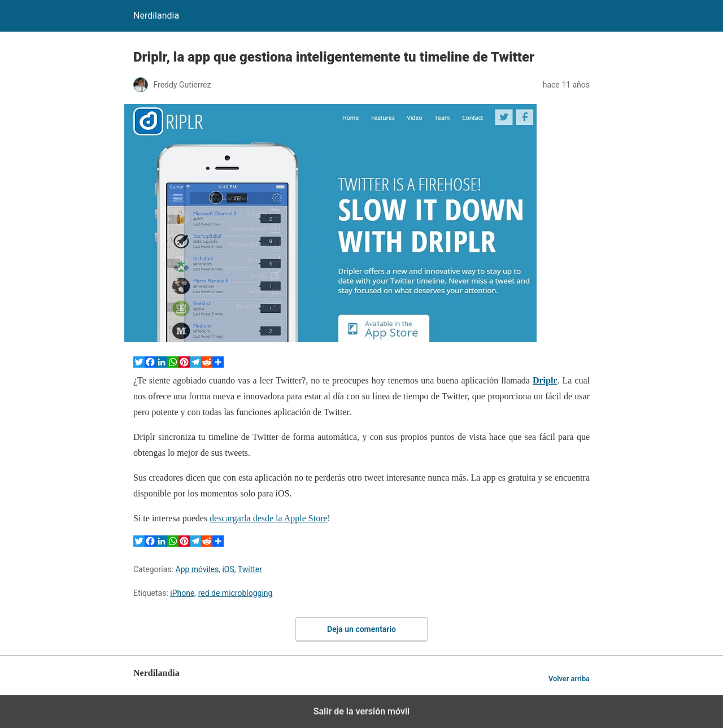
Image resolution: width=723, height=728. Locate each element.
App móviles (197, 569)
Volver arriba (569, 679)
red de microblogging (236, 593)
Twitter (250, 569)
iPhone (182, 593)
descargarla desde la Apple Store (269, 518)
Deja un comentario (361, 629)
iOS (228, 569)
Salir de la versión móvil (362, 711)
